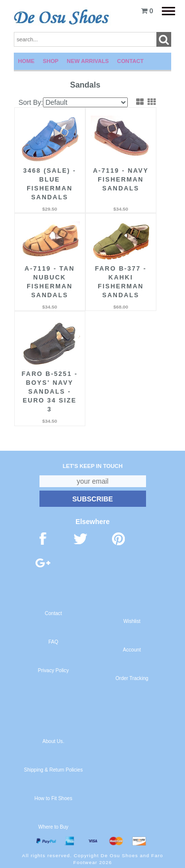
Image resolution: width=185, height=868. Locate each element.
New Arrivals (88, 61)
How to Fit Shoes (54, 798)
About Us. (53, 741)
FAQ (53, 642)
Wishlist (132, 621)
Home (27, 61)
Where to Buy (54, 827)
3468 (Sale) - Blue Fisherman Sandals (50, 184)
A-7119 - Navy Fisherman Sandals (121, 180)
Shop (51, 61)
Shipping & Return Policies (53, 770)
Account (132, 650)
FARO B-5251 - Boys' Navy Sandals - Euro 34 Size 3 (50, 392)
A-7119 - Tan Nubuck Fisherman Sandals (50, 282)
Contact (130, 61)
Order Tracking (132, 678)
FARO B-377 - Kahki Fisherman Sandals (121, 282)
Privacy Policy (54, 670)
